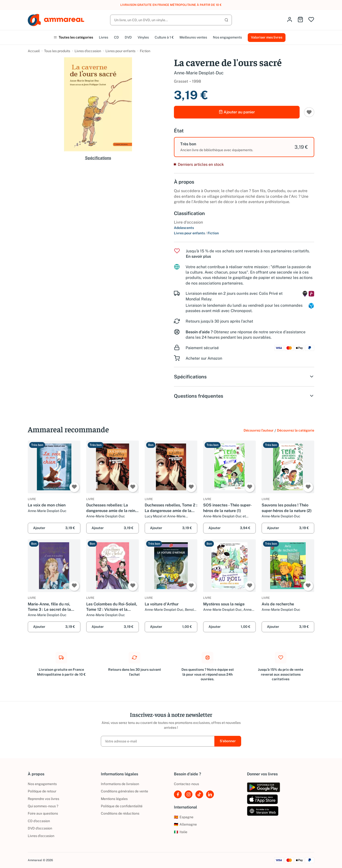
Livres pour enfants (120, 51)
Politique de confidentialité (122, 806)
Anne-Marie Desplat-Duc (199, 73)
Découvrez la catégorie (296, 430)
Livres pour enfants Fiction (196, 233)
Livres (104, 37)
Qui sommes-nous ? (43, 806)
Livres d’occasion (88, 51)
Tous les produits (57, 51)
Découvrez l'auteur (259, 430)
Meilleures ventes (193, 37)
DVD (128, 37)
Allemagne (185, 824)
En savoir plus (198, 256)
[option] (244, 147)
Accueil (34, 51)
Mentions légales (114, 799)
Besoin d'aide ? (199, 332)
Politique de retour (42, 791)
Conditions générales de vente (124, 791)
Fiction (145, 51)
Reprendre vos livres (43, 799)
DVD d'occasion (40, 828)
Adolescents (184, 228)
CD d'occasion (39, 821)
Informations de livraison (120, 784)
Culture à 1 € (164, 37)
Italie (181, 832)
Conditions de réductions (120, 813)
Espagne (184, 817)
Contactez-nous (186, 784)
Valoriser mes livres (267, 37)
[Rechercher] (171, 20)
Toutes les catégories (73, 37)
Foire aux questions (43, 813)
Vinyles (143, 37)
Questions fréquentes (244, 396)
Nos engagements (227, 37)
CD (116, 37)
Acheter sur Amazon (204, 358)
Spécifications (98, 158)
